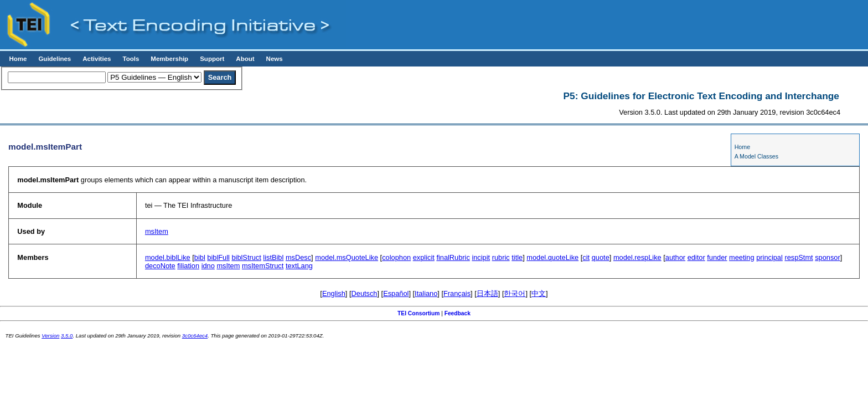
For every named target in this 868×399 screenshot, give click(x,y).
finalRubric (453, 257)
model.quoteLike (552, 257)
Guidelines (55, 59)
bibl (200, 257)
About (245, 59)
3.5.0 (67, 336)
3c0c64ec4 (195, 336)
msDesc (298, 257)
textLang (299, 266)
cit (586, 257)
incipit (481, 257)
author (675, 257)
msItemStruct (263, 266)
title (517, 257)
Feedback (458, 313)
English (334, 293)
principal (769, 257)
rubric (501, 257)
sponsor (828, 257)
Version (50, 336)
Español (396, 293)
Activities (97, 59)
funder (717, 257)
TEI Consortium (418, 313)
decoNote (160, 266)
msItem (157, 231)
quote (601, 257)
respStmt (799, 257)
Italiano (426, 293)
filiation (188, 266)
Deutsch (365, 293)
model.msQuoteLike (347, 257)
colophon (396, 257)
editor (696, 257)
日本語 (487, 293)
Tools (131, 59)
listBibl (273, 257)
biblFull (218, 257)
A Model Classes (756, 156)
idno (208, 266)
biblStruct (246, 257)
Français (457, 293)
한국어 (515, 293)
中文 (539, 293)
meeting (742, 257)
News (275, 59)
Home (18, 59)
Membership (169, 59)
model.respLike (637, 257)
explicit (424, 257)
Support (212, 59)
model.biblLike (168, 257)
